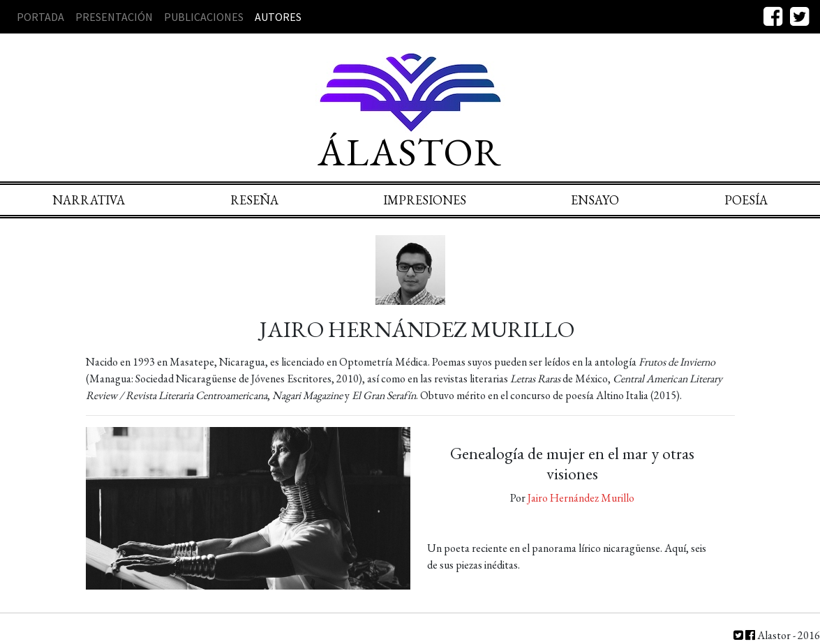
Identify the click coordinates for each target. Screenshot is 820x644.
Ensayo (595, 200)
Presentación (114, 17)
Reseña (254, 200)
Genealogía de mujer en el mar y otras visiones (572, 463)
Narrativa (89, 200)
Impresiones (425, 200)
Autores (278, 17)
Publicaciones (204, 17)
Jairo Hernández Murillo (581, 498)
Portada (40, 17)
